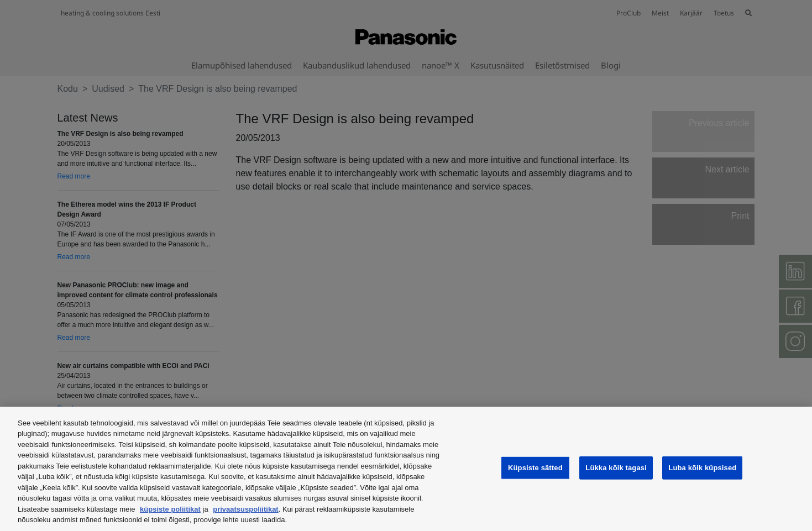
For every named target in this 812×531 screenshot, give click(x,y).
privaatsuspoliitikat (245, 509)
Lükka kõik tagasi (616, 468)
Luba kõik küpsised (702, 468)
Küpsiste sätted (535, 468)
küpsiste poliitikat (170, 509)
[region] (406, 469)
